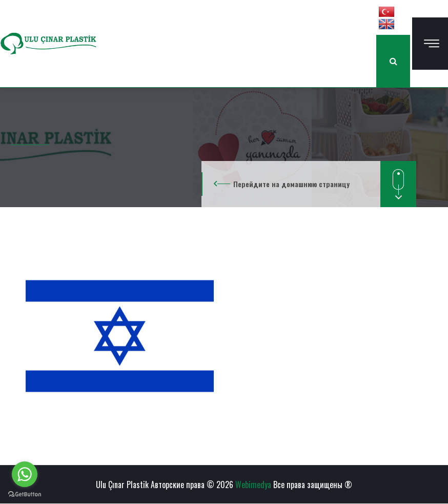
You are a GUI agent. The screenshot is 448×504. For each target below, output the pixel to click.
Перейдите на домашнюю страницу (291, 184)
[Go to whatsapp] (25, 474)
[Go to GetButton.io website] (25, 494)
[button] (386, 11)
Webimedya (253, 485)
